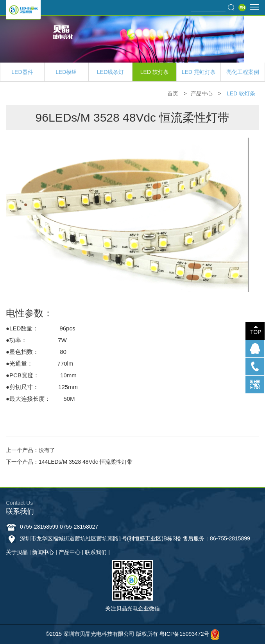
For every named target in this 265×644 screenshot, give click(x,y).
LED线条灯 (110, 72)
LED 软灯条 (155, 72)
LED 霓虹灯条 (199, 72)
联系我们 (96, 552)
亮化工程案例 (243, 72)
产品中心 (202, 93)
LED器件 (22, 72)
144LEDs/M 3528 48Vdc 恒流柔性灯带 (86, 462)
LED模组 (66, 72)
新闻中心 (43, 552)
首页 (173, 93)
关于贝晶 (17, 552)
